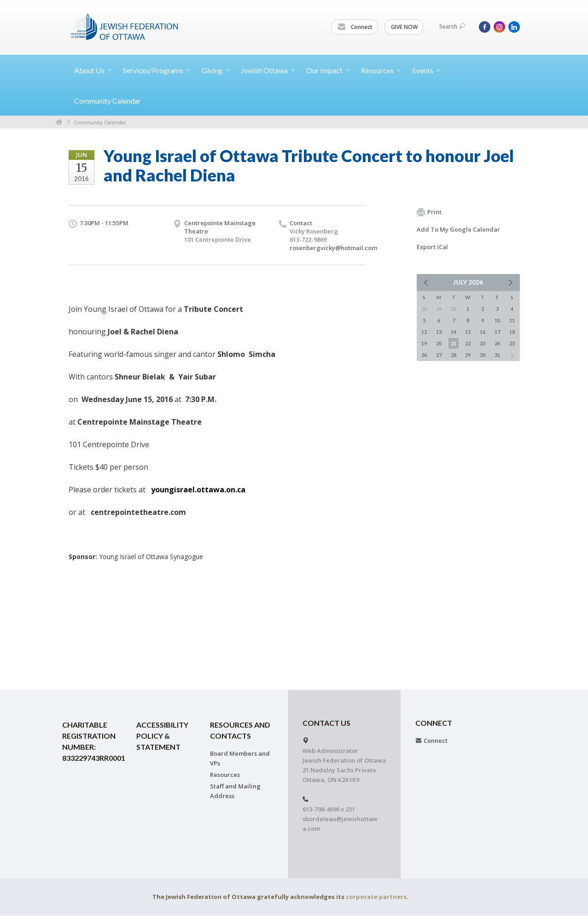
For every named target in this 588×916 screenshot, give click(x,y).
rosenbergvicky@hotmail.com (333, 248)
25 (512, 343)
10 (497, 320)
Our (328, 70)
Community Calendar (108, 101)
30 (483, 355)
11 (512, 320)
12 (424, 332)
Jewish (268, 70)
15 (468, 332)
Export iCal (432, 247)
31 (497, 355)
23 (483, 343)
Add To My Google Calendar (458, 229)
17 (497, 332)
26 (424, 355)
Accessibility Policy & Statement (162, 736)
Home (59, 122)
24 (497, 343)
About (93, 70)
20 (439, 343)
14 (454, 332)
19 (424, 343)
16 (483, 332)
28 (454, 355)
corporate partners (376, 897)
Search (452, 26)
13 (439, 332)
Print (429, 212)
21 (454, 343)
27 (439, 355)
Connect (355, 27)
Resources (225, 775)
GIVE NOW (404, 27)
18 (512, 332)
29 (468, 355)
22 (468, 343)
